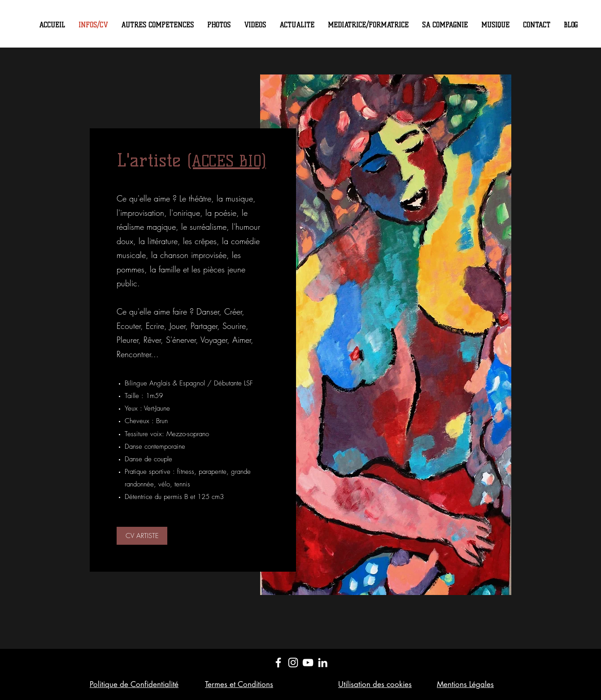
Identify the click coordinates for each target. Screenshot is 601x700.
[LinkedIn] (323, 663)
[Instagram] (293, 663)
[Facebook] (278, 663)
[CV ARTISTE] (142, 536)
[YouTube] (308, 663)
